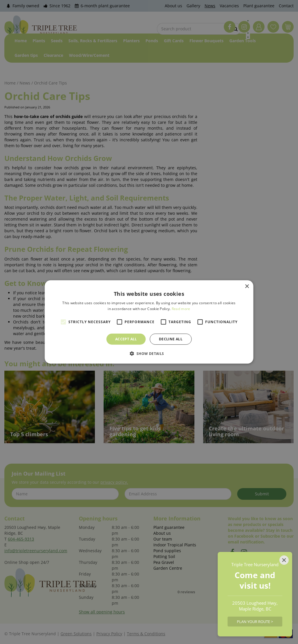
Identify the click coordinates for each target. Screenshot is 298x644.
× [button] (247, 287)
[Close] (284, 560)
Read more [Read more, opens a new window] (181, 309)
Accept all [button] (126, 339)
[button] (149, 353)
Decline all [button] (171, 339)
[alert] (149, 322)
